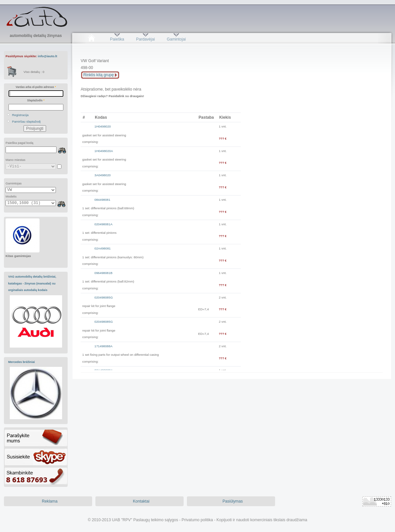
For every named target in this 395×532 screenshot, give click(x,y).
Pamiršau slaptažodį (26, 121)
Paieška (117, 39)
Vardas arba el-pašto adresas (36, 87)
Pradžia (91, 39)
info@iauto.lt (48, 56)
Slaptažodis (36, 100)
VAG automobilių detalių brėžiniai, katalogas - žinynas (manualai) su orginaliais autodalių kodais (32, 283)
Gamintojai (176, 39)
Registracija (20, 115)
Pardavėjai (146, 39)
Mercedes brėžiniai (22, 362)
